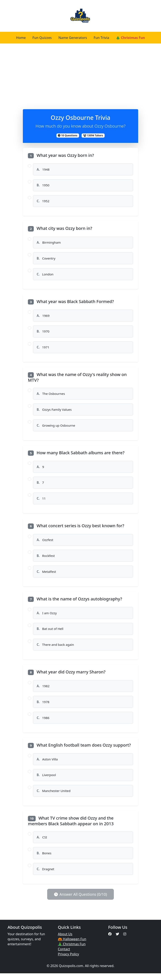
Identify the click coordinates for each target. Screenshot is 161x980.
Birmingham (49, 243)
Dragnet (45, 875)
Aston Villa (47, 764)
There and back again (55, 649)
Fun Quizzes (42, 38)
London (45, 275)
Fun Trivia (101, 38)
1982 (43, 691)
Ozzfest (45, 543)
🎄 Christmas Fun (130, 38)
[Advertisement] (80, 75)
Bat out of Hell (50, 633)
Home (21, 38)
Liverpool (46, 780)
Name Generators (73, 38)
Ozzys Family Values (54, 412)
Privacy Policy (68, 961)
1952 (43, 202)
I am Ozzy (47, 617)
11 (41, 502)
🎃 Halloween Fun (72, 946)
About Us (65, 941)
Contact (64, 956)
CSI (42, 843)
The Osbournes (51, 396)
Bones (44, 859)
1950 (43, 186)
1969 (43, 317)
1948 (43, 169)
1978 (43, 707)
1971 (43, 349)
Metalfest (46, 575)
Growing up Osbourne (56, 428)
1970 (43, 333)
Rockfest (46, 559)
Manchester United (54, 797)
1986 (43, 723)
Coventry (46, 259)
